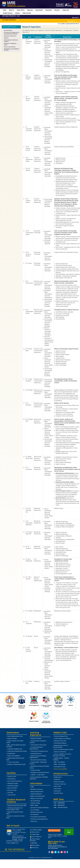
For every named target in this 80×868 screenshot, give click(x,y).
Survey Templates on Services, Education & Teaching (62, 755)
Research (57, 10)
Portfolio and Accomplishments (39, 819)
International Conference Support (11, 41)
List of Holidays (35, 810)
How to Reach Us (36, 837)
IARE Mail (33, 843)
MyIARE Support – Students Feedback (61, 759)
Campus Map (35, 835)
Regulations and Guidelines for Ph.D (12, 50)
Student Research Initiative (16, 801)
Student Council (12, 777)
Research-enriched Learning (39, 760)
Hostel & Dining (58, 793)
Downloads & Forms (60, 767)
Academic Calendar (36, 739)
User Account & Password (15, 781)
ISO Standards (35, 815)
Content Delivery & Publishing (62, 739)
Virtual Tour (34, 821)
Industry (17, 13)
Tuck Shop (10, 793)
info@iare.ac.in (14, 843)
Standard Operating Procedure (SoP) (15, 759)
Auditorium (57, 780)
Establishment (11, 754)
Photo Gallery (35, 845)
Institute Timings (35, 803)
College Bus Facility (13, 784)
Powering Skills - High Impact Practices (38, 763)
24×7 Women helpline (36, 830)
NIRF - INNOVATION (59, 805)
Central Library (11, 779)
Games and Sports (59, 782)
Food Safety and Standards (38, 817)
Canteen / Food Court (60, 784)
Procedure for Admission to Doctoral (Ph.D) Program (12, 33)
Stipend (6, 38)
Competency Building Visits (15, 749)
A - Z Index (69, 832)
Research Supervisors (10, 36)
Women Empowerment (37, 792)
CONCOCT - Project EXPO (38, 775)
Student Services (8, 13)
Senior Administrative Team (15, 736)
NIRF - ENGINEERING (59, 803)
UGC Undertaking (35, 801)
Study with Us (21, 10)
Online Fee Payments (60, 752)
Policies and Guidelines (14, 756)
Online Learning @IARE (60, 769)
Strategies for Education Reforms (40, 773)
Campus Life (66, 10)
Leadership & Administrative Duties (17, 751)
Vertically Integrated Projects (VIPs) (15, 813)
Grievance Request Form (61, 736)
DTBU (32, 787)
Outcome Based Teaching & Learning (38, 742)
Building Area (58, 777)
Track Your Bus (12, 795)
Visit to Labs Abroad (10, 47)
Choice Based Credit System (39, 745)
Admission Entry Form (60, 741)
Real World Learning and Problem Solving (39, 767)
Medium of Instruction (37, 799)
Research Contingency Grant (10, 44)
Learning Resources (36, 754)
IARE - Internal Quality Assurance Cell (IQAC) (16, 746)
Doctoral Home (8, 31)
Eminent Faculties (12, 739)
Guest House (58, 789)
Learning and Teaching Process (39, 751)
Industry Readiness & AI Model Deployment (39, 778)
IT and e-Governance (13, 762)
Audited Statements (36, 794)
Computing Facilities (13, 786)
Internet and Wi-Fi (12, 788)
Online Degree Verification (35, 840)
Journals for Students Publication (40, 808)
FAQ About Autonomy (37, 812)
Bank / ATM (57, 786)
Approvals (30, 10)
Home (5, 10)
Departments (39, 10)
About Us (11, 10)
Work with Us (35, 832)
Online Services (27, 13)
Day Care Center (12, 790)
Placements (49, 10)
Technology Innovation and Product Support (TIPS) (14, 809)
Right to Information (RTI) (38, 796)
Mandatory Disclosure (37, 789)
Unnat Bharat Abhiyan (60, 743)
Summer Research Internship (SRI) (17, 806)
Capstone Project (35, 770)
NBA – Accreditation (60, 762)
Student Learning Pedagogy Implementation (38, 757)
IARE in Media (35, 805)
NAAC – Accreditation (60, 765)
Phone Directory (54, 830)
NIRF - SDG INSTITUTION (61, 808)
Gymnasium (57, 791)
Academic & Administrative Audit (16, 765)
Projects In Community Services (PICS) (15, 817)
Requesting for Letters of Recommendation (61, 746)
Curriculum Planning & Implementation (36, 748)
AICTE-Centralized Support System (64, 750)
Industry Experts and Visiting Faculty (15, 742)
